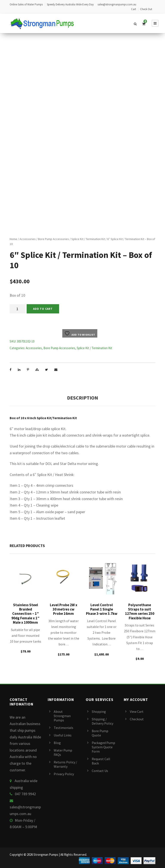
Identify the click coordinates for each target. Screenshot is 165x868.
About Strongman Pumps (62, 716)
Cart (134, 9)
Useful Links (63, 735)
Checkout (137, 719)
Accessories (28, 239)
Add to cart (43, 309)
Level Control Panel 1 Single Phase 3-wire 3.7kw (102, 609)
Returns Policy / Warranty (65, 764)
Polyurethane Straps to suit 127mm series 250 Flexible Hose (140, 611)
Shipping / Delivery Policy (102, 721)
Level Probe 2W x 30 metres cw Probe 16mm (64, 609)
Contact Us (100, 771)
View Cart (137, 711)
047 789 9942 (25, 794)
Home (13, 239)
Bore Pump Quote (100, 733)
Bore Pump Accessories (53, 239)
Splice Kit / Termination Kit (88, 239)
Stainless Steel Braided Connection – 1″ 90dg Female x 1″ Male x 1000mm (25, 614)
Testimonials (63, 728)
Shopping (99, 711)
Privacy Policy (64, 774)
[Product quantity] (18, 309)
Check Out (146, 9)
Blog (57, 743)
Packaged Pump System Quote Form (103, 747)
